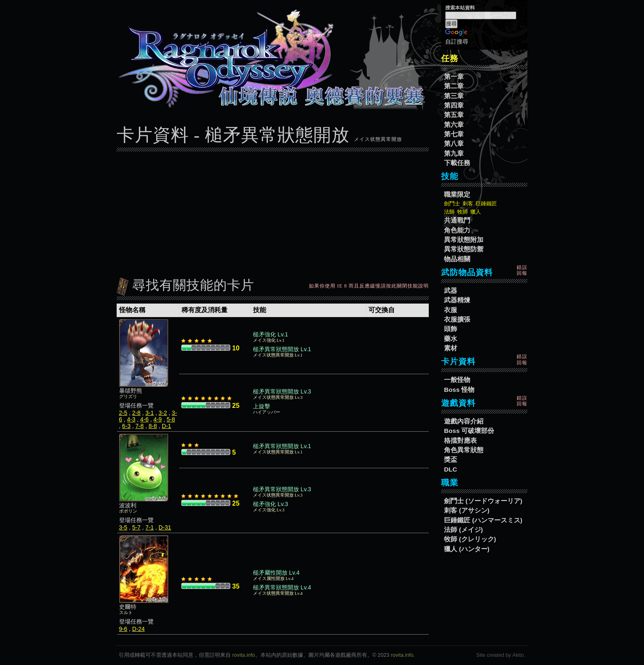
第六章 (454, 125)
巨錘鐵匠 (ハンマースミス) (483, 520)
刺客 (468, 204)
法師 (449, 212)
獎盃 (451, 459)
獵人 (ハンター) (467, 549)
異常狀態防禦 (464, 249)
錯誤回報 (522, 270)
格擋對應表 (460, 441)
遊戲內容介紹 (464, 421)
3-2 (163, 413)
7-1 (149, 527)
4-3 (131, 419)
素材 (451, 348)
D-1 (167, 426)
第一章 (454, 77)
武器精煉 (457, 300)
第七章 (454, 134)
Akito (518, 655)
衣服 (451, 310)
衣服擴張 (457, 319)
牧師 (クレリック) (470, 539)
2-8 (136, 413)
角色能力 (457, 230)
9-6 (123, 629)
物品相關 (457, 259)
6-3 (126, 426)
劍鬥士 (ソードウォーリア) (483, 501)
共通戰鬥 (457, 220)
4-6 (144, 419)
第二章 (454, 86)
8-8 (153, 426)
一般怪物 (457, 380)
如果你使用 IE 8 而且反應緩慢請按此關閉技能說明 (369, 286)
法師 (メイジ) (463, 530)
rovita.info (244, 655)
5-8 (171, 419)
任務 (450, 58)
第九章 (454, 153)
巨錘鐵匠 (486, 204)
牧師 (462, 212)
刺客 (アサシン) (467, 510)
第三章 (454, 96)
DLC (451, 469)
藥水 (451, 339)
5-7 (136, 527)
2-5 (123, 413)
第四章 (454, 105)
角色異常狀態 (464, 450)
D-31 (165, 527)
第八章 (454, 144)
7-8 (140, 426)
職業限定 (457, 194)
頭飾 (451, 329)
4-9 (158, 419)
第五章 (454, 115)
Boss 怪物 (459, 390)
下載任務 (457, 163)
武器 (451, 291)
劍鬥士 (452, 204)
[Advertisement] (273, 212)
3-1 (149, 413)
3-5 (123, 527)
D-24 (139, 629)
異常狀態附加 (464, 240)
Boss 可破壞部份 (469, 431)
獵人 (476, 212)
